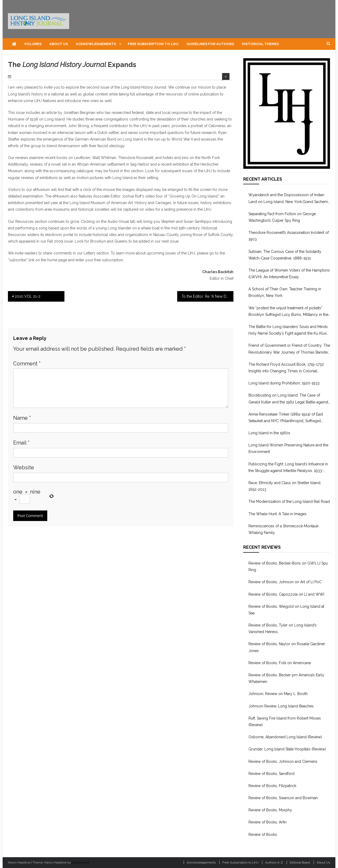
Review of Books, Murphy (270, 810)
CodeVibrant (81, 862)
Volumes (33, 44)
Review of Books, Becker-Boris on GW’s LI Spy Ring (288, 566)
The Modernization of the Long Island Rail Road (289, 501)
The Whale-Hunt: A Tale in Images (278, 514)
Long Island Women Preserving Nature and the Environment (288, 448)
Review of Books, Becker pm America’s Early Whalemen (286, 678)
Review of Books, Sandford (271, 774)
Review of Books (263, 835)
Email (21, 443)
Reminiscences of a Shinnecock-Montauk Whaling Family (283, 529)
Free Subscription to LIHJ (153, 44)
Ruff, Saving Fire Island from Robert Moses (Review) (285, 722)
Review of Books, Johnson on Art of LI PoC (285, 582)
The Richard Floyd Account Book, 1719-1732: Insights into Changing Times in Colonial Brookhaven (287, 368)
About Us (59, 44)
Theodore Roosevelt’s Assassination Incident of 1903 (289, 236)
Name (22, 418)
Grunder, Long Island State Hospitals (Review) (287, 749)
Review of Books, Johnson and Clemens (283, 761)
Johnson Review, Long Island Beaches (281, 706)
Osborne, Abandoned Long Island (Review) (285, 737)
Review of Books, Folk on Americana (280, 663)
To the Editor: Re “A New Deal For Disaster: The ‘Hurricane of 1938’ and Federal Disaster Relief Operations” (208, 296)
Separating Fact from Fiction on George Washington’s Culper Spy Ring (282, 217)
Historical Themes (260, 44)
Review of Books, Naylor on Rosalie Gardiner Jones (287, 647)
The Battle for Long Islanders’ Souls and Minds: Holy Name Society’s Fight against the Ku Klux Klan (288, 331)
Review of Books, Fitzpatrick (272, 786)
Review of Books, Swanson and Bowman (283, 798)
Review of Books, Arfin (267, 822)
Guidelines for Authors (210, 44)
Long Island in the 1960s (269, 433)
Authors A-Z (274, 862)
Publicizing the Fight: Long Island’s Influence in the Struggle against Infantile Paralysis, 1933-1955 (288, 468)
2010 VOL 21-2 (28, 296)
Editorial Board (300, 862)
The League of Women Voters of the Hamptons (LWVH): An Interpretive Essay (289, 274)
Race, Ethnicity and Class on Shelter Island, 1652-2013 (285, 486)
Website (24, 467)
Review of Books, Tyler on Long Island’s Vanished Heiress (283, 628)
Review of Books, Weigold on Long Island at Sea (286, 610)
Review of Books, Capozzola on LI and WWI (286, 594)
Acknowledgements (96, 44)
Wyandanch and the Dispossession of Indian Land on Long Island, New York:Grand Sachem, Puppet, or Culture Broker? (289, 199)
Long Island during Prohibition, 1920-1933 (284, 383)
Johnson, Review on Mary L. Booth (278, 694)
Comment (27, 364)
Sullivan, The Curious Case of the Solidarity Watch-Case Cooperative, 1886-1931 (285, 255)
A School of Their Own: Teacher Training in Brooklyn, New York (285, 292)
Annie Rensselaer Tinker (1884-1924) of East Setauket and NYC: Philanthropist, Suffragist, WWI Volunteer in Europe (286, 418)
